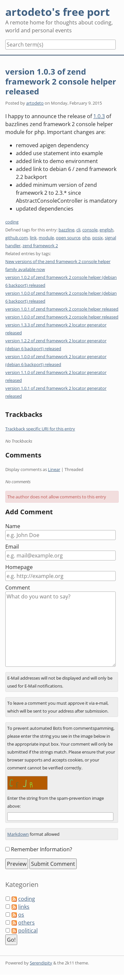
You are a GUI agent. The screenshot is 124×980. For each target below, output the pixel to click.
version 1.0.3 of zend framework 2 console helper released (61, 81)
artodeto (35, 103)
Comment (18, 588)
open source (68, 238)
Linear (54, 469)
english (106, 230)
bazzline (66, 230)
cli (78, 230)
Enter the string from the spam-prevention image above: (56, 802)
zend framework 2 (40, 246)
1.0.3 (99, 116)
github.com (17, 238)
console (90, 230)
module (46, 238)
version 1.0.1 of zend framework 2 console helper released (62, 309)
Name (13, 526)
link (33, 238)
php (86, 238)
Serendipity (41, 963)
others (26, 923)
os (21, 915)
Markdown (18, 834)
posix (98, 238)
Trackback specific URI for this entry (40, 429)
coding (12, 222)
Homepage (19, 567)
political (28, 930)
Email (12, 547)
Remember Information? (41, 849)
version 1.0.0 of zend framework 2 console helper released (62, 317)
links (24, 907)
